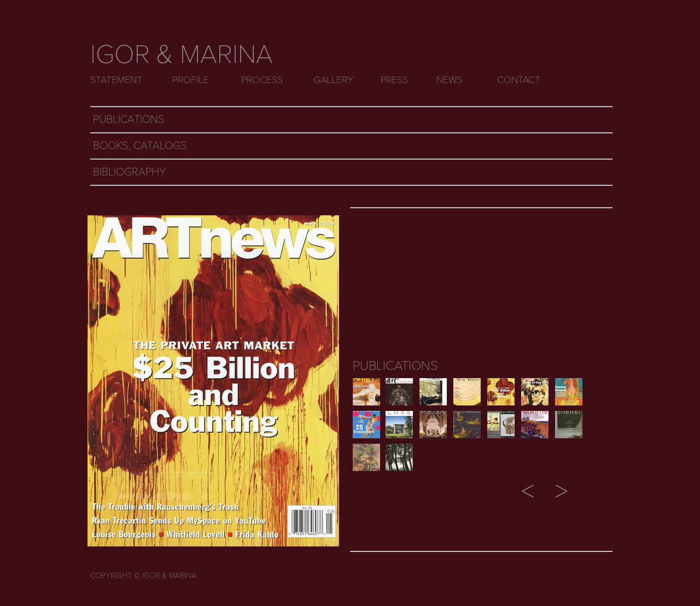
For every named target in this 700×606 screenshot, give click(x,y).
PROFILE (191, 80)
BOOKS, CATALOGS (140, 146)
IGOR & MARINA (182, 55)
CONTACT (519, 80)
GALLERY (333, 80)
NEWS (449, 80)
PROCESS (262, 80)
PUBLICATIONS (129, 120)
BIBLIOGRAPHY (129, 172)
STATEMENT (116, 80)
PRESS (394, 80)
